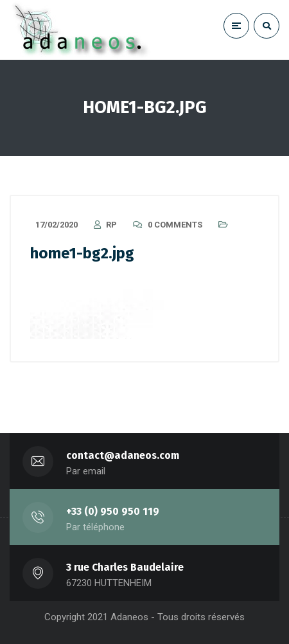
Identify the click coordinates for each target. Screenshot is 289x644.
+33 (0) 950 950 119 (113, 511)
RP (111, 225)
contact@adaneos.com (123, 455)
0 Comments (175, 225)
